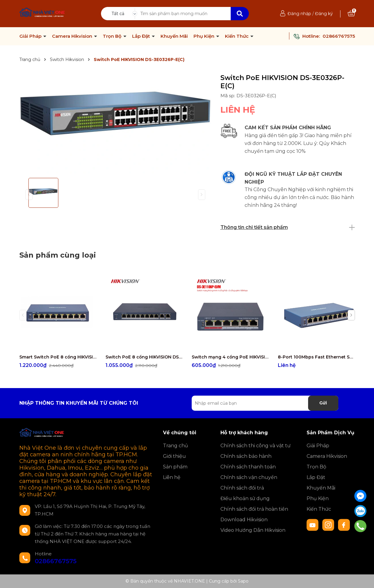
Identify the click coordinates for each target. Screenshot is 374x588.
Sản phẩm (175, 467)
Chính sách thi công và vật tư (255, 446)
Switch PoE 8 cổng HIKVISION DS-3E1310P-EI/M (144, 357)
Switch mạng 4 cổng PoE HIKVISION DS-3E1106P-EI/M (230, 357)
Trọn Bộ (113, 36)
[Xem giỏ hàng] (351, 14)
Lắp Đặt (142, 36)
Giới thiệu (174, 456)
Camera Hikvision (73, 36)
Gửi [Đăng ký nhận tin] (323, 403)
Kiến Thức (237, 36)
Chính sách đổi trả (242, 488)
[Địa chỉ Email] (265, 403)
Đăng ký (324, 14)
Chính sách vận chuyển (249, 477)
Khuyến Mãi (174, 36)
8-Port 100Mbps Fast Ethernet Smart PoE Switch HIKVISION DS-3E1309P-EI (316, 357)
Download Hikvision (244, 520)
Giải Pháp (31, 36)
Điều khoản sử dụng (245, 498)
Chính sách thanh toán (248, 467)
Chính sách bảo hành (246, 456)
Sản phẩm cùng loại (58, 255)
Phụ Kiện (205, 36)
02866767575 (339, 36)
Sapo (243, 581)
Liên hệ (172, 477)
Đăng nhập (299, 14)
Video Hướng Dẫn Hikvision (253, 530)
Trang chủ (176, 446)
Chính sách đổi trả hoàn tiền (254, 509)
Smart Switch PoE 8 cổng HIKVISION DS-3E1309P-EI (58, 357)
